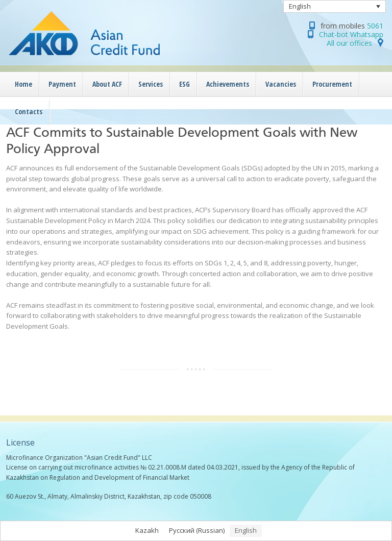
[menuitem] (335, 6)
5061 (375, 26)
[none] (335, 6)
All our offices (349, 43)
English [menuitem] (300, 6)
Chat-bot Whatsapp (351, 34)
